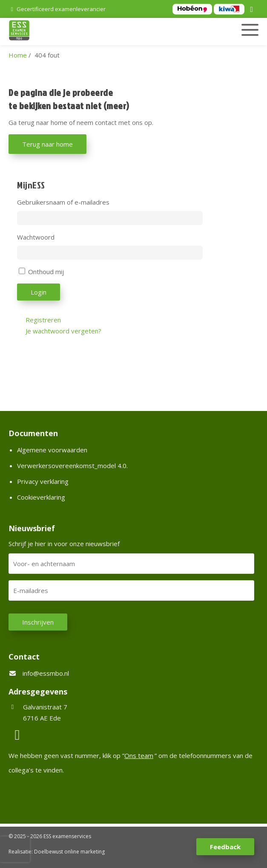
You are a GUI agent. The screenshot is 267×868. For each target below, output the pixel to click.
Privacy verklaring (43, 481)
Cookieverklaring (41, 497)
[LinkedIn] (253, 10)
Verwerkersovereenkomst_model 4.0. (72, 466)
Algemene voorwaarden (52, 450)
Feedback (225, 847)
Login (39, 292)
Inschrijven (38, 622)
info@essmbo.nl (46, 673)
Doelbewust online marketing (69, 852)
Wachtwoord (36, 237)
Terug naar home (47, 144)
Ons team (139, 755)
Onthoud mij (46, 272)
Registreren (43, 320)
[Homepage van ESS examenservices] (94, 32)
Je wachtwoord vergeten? (63, 331)
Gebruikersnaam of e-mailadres (63, 202)
